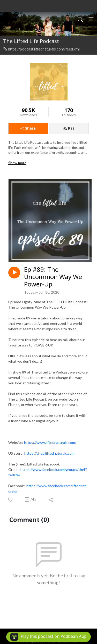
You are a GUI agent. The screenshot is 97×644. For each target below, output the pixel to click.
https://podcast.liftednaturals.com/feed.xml (41, 49)
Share (28, 128)
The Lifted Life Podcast (31, 41)
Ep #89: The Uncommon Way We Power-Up (53, 277)
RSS (69, 128)
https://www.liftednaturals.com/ (50, 442)
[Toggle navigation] (91, 19)
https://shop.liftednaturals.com (49, 453)
